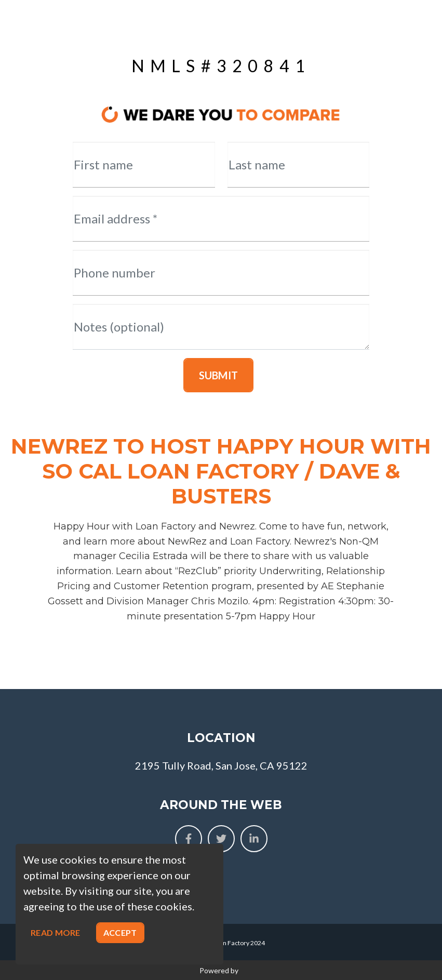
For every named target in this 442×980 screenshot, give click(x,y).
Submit (219, 375)
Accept (120, 932)
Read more (56, 932)
